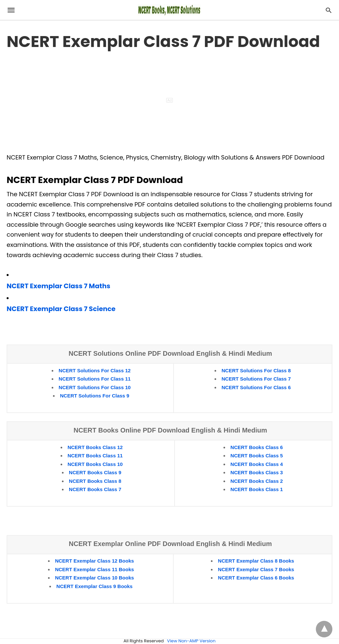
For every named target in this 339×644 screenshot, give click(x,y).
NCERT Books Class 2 (257, 481)
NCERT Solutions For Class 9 (95, 396)
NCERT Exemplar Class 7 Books (256, 569)
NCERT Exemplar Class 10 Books (94, 578)
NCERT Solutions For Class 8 (256, 370)
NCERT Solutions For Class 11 (95, 379)
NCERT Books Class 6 (257, 447)
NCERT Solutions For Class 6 (256, 387)
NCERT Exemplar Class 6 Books (256, 578)
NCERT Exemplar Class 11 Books (94, 569)
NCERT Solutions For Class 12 (95, 370)
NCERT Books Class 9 (95, 472)
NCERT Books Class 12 (95, 447)
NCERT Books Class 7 (95, 489)
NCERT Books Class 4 (257, 464)
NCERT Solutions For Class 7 (256, 379)
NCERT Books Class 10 (95, 464)
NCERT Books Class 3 (257, 472)
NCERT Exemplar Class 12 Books (94, 561)
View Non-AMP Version (191, 641)
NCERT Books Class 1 (257, 489)
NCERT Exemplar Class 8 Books (256, 561)
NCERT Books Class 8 (95, 481)
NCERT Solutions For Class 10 (95, 387)
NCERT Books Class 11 (95, 456)
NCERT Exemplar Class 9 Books (94, 586)
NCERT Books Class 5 (257, 456)
